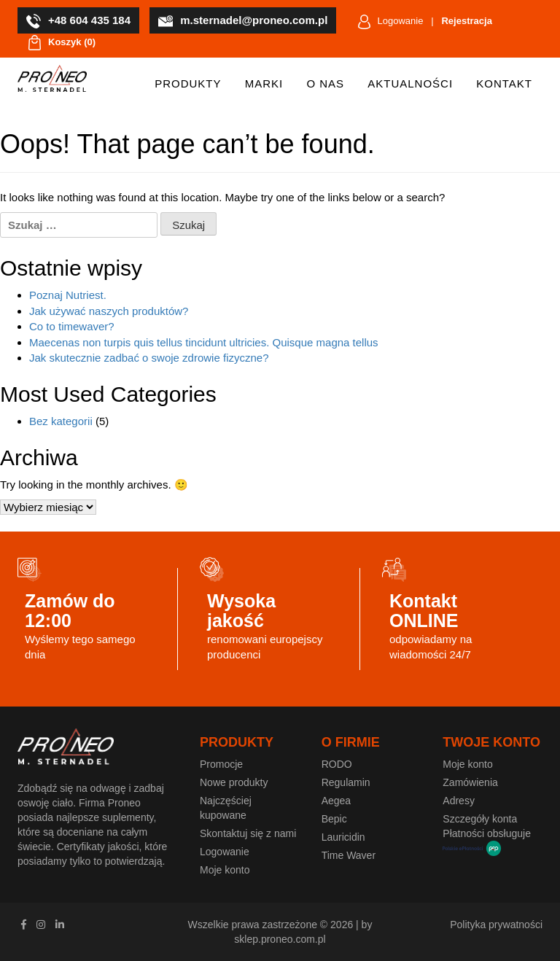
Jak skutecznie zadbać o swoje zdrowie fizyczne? (149, 358)
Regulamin (346, 782)
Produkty (188, 83)
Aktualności (410, 83)
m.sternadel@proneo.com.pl (243, 21)
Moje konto (225, 870)
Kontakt (504, 83)
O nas (325, 83)
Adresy (459, 801)
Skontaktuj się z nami (248, 833)
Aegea (336, 801)
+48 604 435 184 (78, 21)
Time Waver (349, 855)
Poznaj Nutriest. (68, 295)
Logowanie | (425, 22)
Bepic (334, 819)
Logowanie (225, 852)
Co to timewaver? (72, 326)
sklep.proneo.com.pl (280, 939)
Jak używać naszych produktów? (109, 311)
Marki (264, 83)
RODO (337, 764)
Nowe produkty (234, 782)
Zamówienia (470, 782)
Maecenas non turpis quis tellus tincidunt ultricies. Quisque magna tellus (204, 342)
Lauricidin (343, 837)
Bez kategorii (61, 421)
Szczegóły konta (480, 819)
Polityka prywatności (496, 925)
